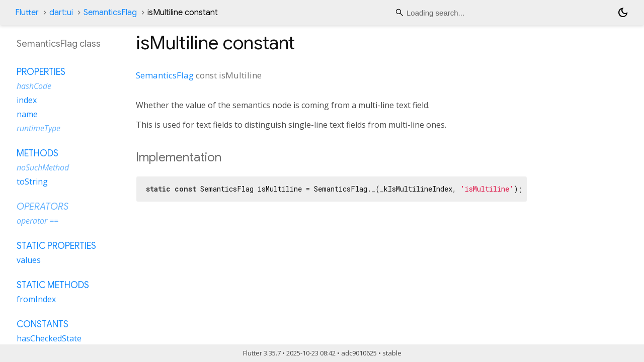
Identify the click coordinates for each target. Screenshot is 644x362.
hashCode (34, 86)
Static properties (56, 246)
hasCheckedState (49, 338)
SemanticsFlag (110, 13)
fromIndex (36, 299)
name (27, 114)
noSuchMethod (43, 167)
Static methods (53, 285)
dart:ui (61, 13)
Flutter (27, 13)
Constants (43, 324)
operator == (37, 221)
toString (32, 182)
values (29, 260)
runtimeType (38, 128)
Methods (37, 153)
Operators (43, 207)
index (27, 100)
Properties (41, 72)
